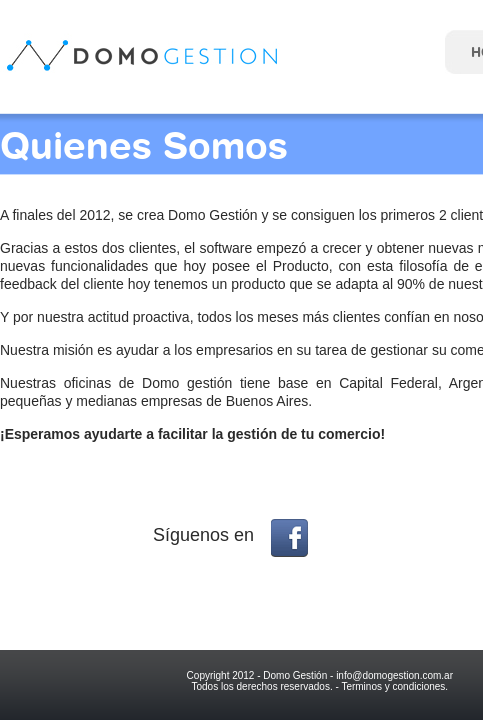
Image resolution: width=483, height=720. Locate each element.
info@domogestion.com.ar (394, 675)
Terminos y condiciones (393, 686)
